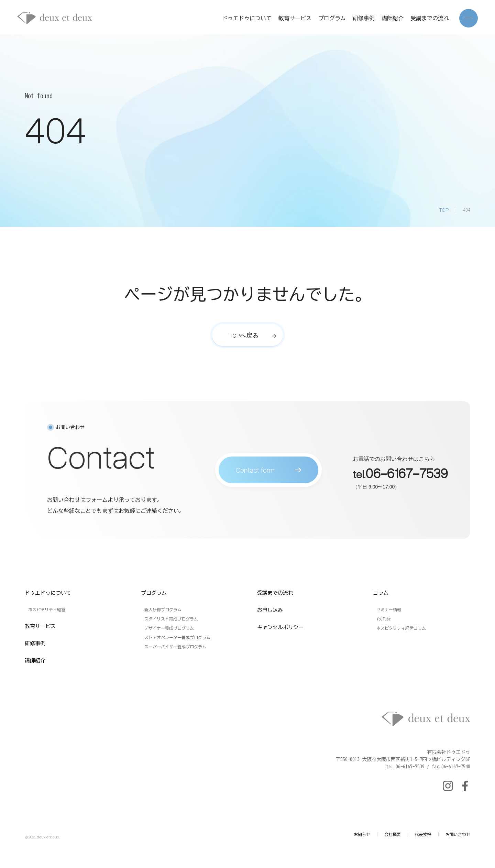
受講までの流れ (430, 18)
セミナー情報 (389, 609)
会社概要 (393, 834)
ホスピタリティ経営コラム (401, 628)
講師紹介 (393, 18)
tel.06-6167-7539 (405, 767)
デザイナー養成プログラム (169, 628)
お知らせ (362, 834)
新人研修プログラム (163, 609)
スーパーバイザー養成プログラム (175, 647)
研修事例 (364, 18)
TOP (444, 210)
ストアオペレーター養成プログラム (177, 637)
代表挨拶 (423, 834)
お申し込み (270, 610)
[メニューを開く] (469, 18)
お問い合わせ (458, 834)
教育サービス (295, 18)
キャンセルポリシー (280, 627)
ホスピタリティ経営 (47, 609)
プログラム (332, 18)
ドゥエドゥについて (247, 18)
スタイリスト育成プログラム (171, 619)
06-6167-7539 (407, 476)
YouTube (384, 619)
